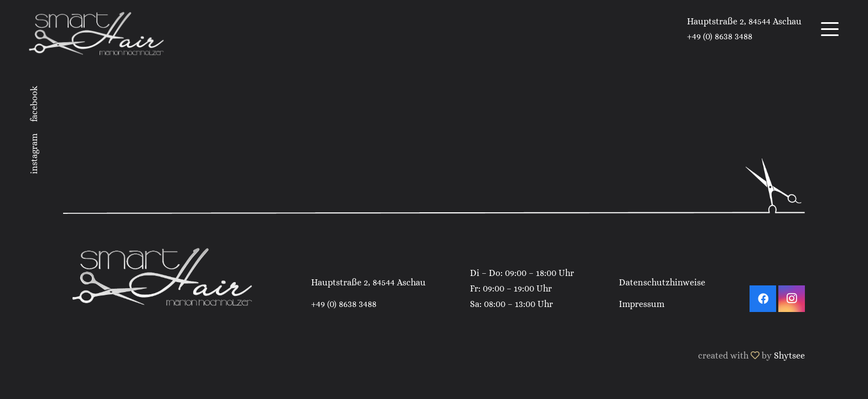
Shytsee (789, 355)
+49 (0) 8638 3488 (344, 304)
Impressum (642, 304)
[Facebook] (763, 299)
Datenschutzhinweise (662, 282)
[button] (830, 29)
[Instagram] (792, 299)
